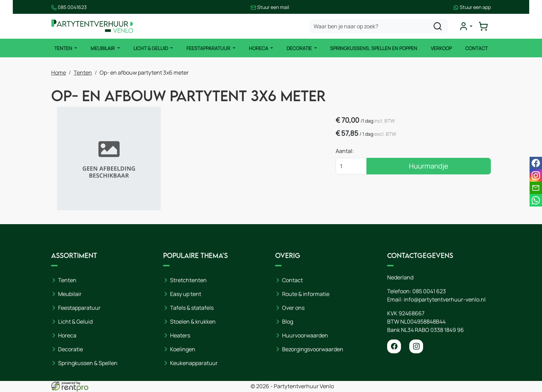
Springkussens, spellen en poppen (374, 48)
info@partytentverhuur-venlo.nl (445, 300)
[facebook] (394, 347)
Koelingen (183, 350)
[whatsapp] (536, 200)
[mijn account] (466, 26)
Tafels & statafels (192, 308)
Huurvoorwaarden (305, 336)
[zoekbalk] (379, 26)
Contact (477, 48)
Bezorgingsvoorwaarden (313, 350)
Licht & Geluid (151, 48)
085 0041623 (69, 7)
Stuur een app (472, 7)
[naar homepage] (93, 26)
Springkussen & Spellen (88, 363)
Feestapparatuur (209, 48)
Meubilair (103, 48)
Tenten (63, 48)
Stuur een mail (270, 7)
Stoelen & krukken (193, 322)
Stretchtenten (188, 280)
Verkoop (442, 48)
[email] (536, 188)
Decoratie (300, 48)
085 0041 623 (429, 291)
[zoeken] (438, 26)
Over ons (293, 308)
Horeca (259, 48)
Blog (288, 322)
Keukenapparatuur (194, 363)
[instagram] (416, 347)
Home (59, 73)
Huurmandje (436, 166)
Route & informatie (306, 294)
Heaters (180, 336)
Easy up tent (186, 294)
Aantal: (359, 151)
